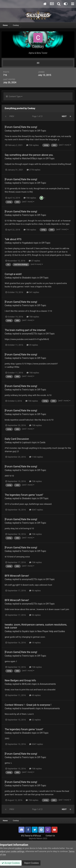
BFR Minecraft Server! (17, 576)
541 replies (33, 292)
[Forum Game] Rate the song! (21, 127)
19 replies (35, 643)
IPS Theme (26, 836)
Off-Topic (42, 131)
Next (64, 116)
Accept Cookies (11, 863)
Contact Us (50, 836)
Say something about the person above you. (29, 155)
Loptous (26, 442)
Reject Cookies (31, 863)
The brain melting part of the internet (25, 330)
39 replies (32, 345)
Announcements (48, 684)
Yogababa (27, 243)
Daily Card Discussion (17, 439)
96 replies (35, 591)
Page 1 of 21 (38, 116)
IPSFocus (37, 836)
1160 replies (36, 457)
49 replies (35, 695)
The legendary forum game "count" (24, 495)
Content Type (14, 96)
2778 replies (34, 170)
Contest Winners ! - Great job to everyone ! (28, 705)
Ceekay (8, 131)
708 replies (33, 145)
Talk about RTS (13, 239)
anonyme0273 (29, 334)
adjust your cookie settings (12, 851)
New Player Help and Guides (51, 631)
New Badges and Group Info (20, 680)
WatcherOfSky (29, 158)
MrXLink (26, 684)
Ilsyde (25, 631)
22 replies (35, 720)
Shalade (26, 278)
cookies (18, 848)
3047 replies (36, 510)
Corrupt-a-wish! (13, 274)
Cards (43, 442)
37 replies (34, 261)
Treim (25, 131)
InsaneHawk (28, 708)
